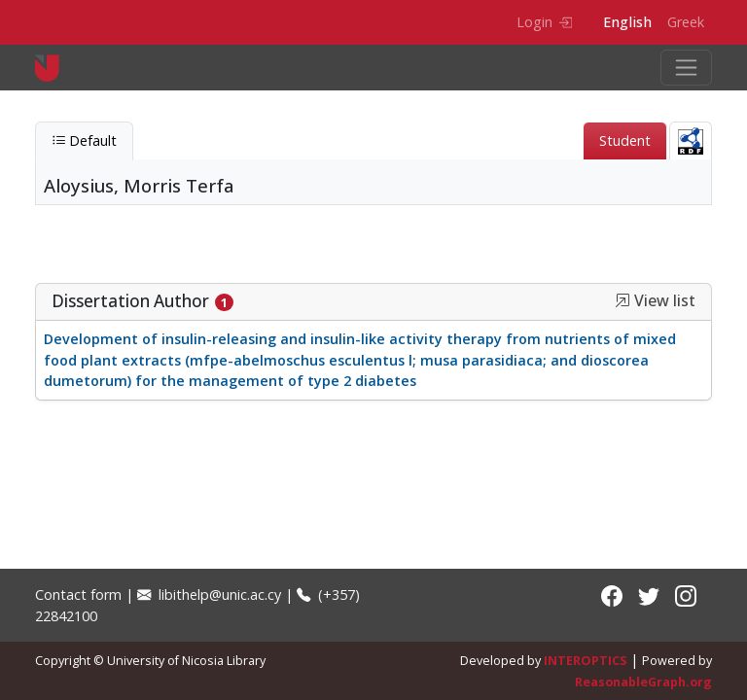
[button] (622, 300)
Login (544, 22)
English (627, 22)
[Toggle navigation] (686, 68)
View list (655, 301)
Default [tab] (84, 140)
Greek (686, 22)
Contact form (78, 595)
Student (625, 140)
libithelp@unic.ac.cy (209, 595)
